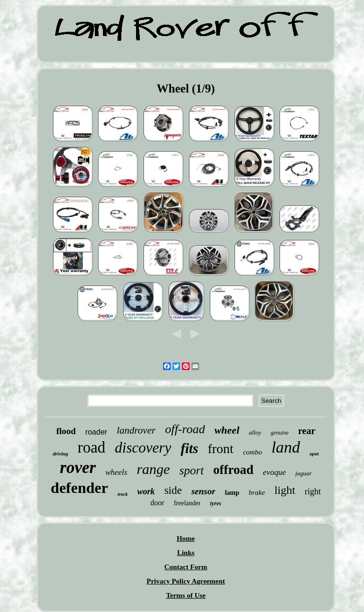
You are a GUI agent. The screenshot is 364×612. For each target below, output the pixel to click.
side (173, 490)
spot (314, 454)
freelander (187, 503)
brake (257, 492)
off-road (185, 429)
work (146, 491)
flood (66, 431)
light (285, 490)
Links (186, 553)
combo (253, 452)
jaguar (304, 473)
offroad (233, 470)
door (157, 503)
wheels (116, 472)
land (286, 447)
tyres (215, 503)
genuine (280, 433)
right (313, 491)
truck (123, 494)
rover (78, 468)
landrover (136, 430)
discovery (143, 448)
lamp (232, 493)
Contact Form (186, 567)
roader (96, 432)
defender (79, 488)
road (92, 447)
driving (60, 454)
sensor (204, 491)
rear (307, 431)
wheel (227, 430)
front (220, 449)
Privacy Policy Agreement (186, 581)
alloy (255, 432)
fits (189, 448)
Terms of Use (186, 595)
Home (186, 538)
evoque (274, 472)
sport (191, 470)
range (153, 469)
